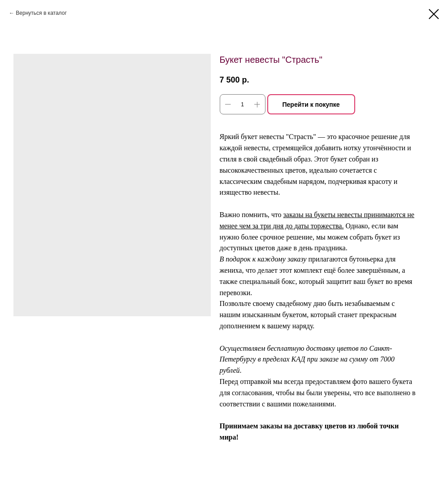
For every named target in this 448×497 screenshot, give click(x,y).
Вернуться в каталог (41, 13)
